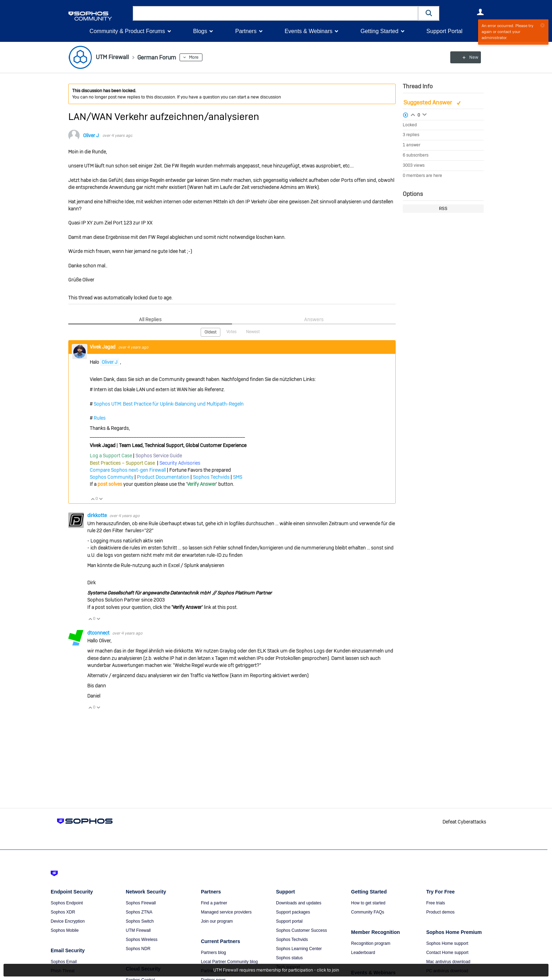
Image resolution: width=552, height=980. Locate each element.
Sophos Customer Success (302, 930)
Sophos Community (112, 477)
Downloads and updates (299, 903)
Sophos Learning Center (299, 949)
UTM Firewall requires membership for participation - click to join (276, 970)
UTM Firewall (138, 930)
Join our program (217, 921)
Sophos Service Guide (159, 456)
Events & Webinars (308, 31)
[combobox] (275, 13)
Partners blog (214, 953)
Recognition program (371, 943)
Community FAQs (368, 912)
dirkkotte (98, 515)
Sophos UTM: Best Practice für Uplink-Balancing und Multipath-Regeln (169, 403)
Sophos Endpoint (67, 903)
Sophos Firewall (141, 903)
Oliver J (91, 135)
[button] (429, 13)
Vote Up (93, 498)
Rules (100, 418)
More (199, 57)
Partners (246, 31)
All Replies (150, 319)
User (480, 12)
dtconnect (99, 632)
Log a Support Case (111, 456)
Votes (231, 332)
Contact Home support (447, 953)
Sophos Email (64, 962)
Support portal (289, 921)
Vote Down (101, 498)
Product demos (441, 912)
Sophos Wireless (142, 940)
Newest (253, 332)
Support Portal (444, 31)
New (468, 57)
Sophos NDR (138, 949)
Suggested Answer (428, 103)
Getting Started (379, 31)
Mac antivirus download (448, 962)
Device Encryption (68, 921)
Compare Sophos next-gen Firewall (128, 470)
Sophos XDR (63, 912)
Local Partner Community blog (229, 962)
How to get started (368, 903)
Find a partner (214, 903)
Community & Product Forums (127, 31)
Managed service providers (226, 912)
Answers (314, 319)
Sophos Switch (140, 921)
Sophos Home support (447, 943)
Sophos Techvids (211, 477)
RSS (443, 209)
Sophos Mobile (65, 930)
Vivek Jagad (103, 346)
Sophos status (289, 958)
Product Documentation (163, 477)
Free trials (436, 903)
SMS (238, 477)
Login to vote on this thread (413, 114)
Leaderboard (363, 953)
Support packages (293, 912)
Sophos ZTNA (139, 912)
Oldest (211, 332)
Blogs (200, 31)
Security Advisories (180, 463)
